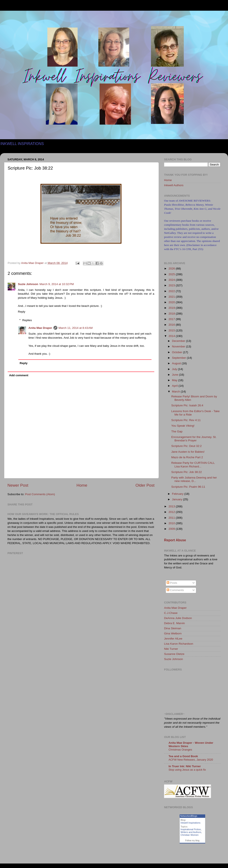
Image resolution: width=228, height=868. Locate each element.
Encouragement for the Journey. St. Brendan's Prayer (194, 439)
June (175, 375)
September (179, 358)
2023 (172, 285)
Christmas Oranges (180, 750)
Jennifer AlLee (173, 639)
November (179, 346)
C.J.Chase (171, 613)
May (175, 380)
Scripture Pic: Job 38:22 (187, 472)
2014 (172, 336)
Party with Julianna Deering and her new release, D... (194, 479)
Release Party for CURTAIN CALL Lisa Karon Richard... (193, 465)
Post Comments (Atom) (40, 494)
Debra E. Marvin (175, 623)
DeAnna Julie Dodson (178, 618)
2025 (172, 274)
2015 (172, 330)
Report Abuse (175, 540)
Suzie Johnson (28, 284)
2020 (172, 302)
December (179, 341)
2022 (172, 291)
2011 (172, 518)
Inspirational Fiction (191, 829)
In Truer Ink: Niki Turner (185, 766)
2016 (172, 325)
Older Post (145, 485)
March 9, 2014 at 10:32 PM (57, 284)
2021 (172, 297)
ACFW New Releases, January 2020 (191, 760)
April (175, 386)
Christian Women (190, 835)
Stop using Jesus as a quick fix (187, 770)
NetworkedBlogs (189, 816)
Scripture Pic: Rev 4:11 (186, 420)
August (177, 363)
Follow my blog (192, 841)
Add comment (19, 375)
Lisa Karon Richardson (179, 644)
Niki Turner (171, 649)
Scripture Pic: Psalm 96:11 (188, 487)
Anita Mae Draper (40, 328)
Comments (175, 590)
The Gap (177, 431)
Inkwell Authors (174, 185)
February (178, 494)
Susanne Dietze (174, 654)
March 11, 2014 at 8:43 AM (76, 328)
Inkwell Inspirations (191, 823)
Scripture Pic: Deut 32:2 (187, 446)
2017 (172, 319)
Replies (27, 320)
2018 (172, 314)
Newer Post (18, 485)
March (176, 392)
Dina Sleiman (173, 628)
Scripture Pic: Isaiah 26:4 (187, 405)
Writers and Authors (191, 832)
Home (82, 485)
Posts (172, 583)
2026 (172, 269)
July (175, 369)
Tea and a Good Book (183, 756)
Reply (22, 312)
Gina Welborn (173, 633)
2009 (172, 529)
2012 (172, 512)
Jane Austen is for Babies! (188, 452)
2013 (172, 506)
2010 (172, 523)
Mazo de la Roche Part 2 (187, 457)
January (177, 499)
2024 (172, 280)
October (177, 352)
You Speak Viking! (183, 426)
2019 (172, 308)
